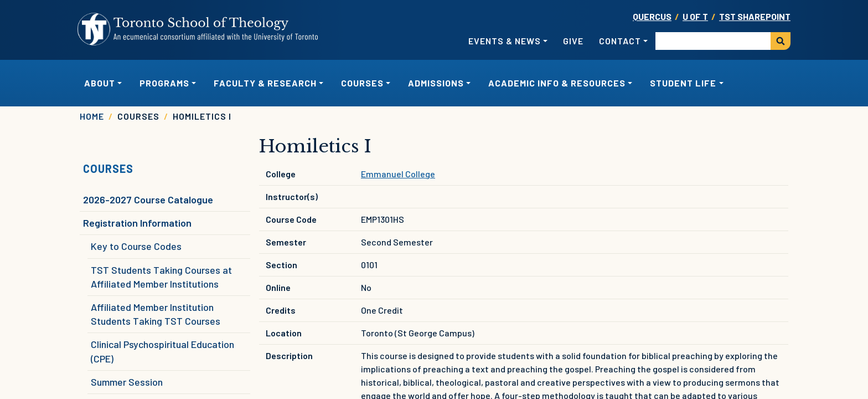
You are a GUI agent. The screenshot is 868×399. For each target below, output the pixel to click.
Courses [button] (362, 83)
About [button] (100, 83)
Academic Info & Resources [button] (557, 83)
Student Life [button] (683, 83)
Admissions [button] (436, 83)
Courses (108, 168)
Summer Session (127, 382)
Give (573, 41)
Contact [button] (620, 41)
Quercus (652, 16)
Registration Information (137, 223)
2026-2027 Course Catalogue (148, 199)
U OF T (695, 16)
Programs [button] (164, 83)
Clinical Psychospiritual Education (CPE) (162, 351)
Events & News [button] (505, 41)
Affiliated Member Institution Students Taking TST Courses (156, 314)
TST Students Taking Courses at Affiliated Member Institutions (161, 277)
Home (92, 116)
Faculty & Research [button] (265, 83)
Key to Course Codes (136, 246)
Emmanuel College (398, 174)
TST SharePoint (755, 16)
